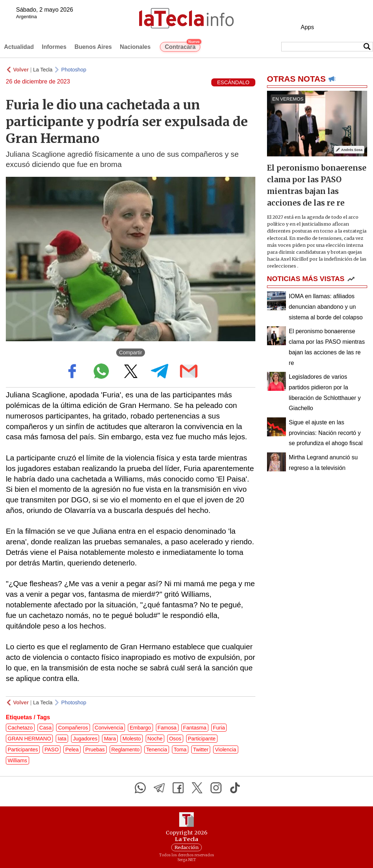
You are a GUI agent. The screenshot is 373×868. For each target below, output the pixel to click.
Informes (54, 47)
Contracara (182, 46)
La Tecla (43, 70)
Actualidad (19, 47)
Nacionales (135, 47)
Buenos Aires (93, 47)
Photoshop (74, 70)
